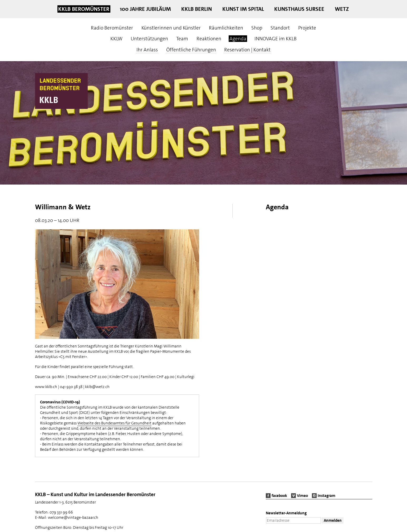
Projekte (307, 28)
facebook (279, 496)
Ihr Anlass (147, 50)
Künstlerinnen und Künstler (171, 28)
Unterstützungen (149, 39)
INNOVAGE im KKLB (276, 39)
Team (182, 39)
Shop (257, 28)
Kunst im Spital (243, 9)
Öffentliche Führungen (191, 50)
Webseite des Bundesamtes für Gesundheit (114, 423)
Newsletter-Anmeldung (286, 513)
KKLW (116, 39)
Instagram (327, 496)
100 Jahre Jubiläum (145, 9)
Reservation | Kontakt (247, 50)
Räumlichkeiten (226, 28)
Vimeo (302, 496)
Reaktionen (209, 39)
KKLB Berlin (197, 9)
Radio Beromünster (112, 28)
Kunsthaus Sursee (299, 9)
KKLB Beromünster (84, 9)
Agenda (238, 39)
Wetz (342, 9)
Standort (280, 28)
